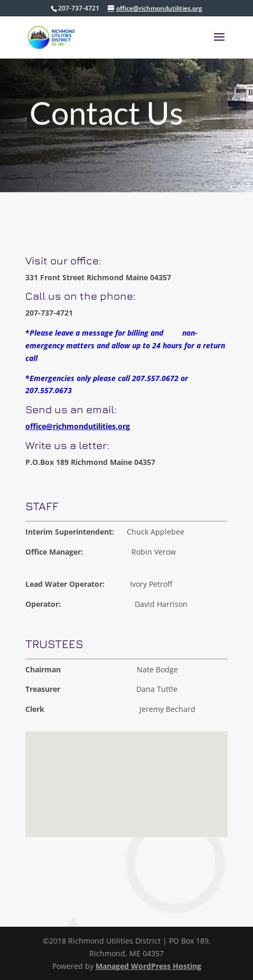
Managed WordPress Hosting (148, 966)
